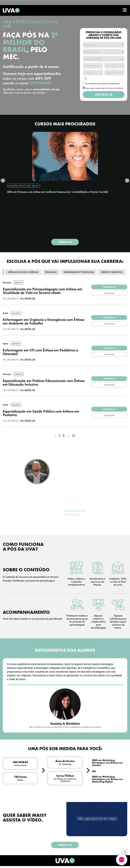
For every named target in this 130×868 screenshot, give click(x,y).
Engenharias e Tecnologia (79, 273)
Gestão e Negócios (112, 273)
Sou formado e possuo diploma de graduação (102, 83)
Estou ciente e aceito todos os (104, 88)
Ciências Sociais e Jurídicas (23, 273)
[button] (6, 181)
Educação (51, 273)
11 (74, 436)
